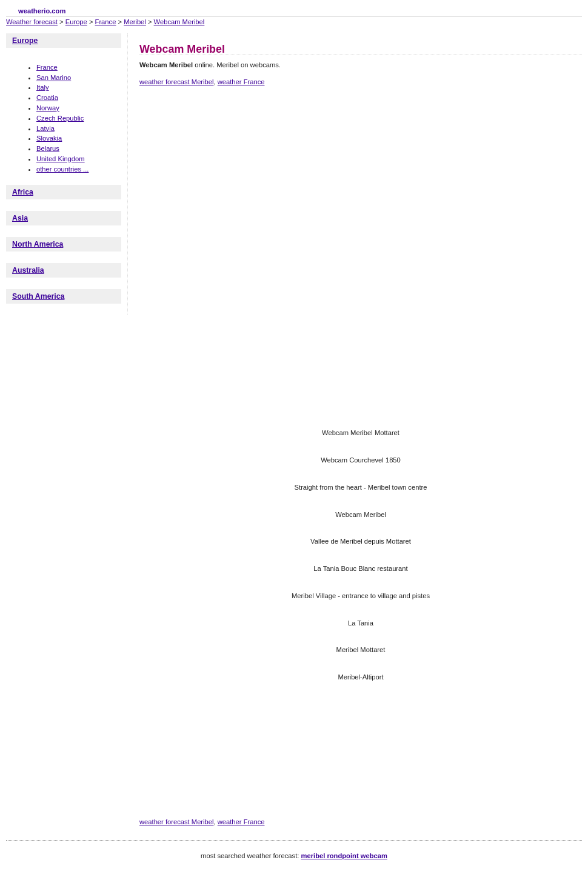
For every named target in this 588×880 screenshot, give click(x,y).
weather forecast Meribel (177, 82)
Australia (28, 270)
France (106, 22)
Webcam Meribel (179, 22)
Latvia (45, 128)
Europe (76, 22)
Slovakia (49, 138)
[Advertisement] (204, 172)
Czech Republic (60, 118)
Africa (23, 192)
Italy (43, 87)
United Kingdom (61, 159)
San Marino (54, 78)
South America (38, 296)
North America (38, 244)
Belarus (48, 148)
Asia (20, 218)
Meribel (135, 22)
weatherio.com (42, 11)
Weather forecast (32, 22)
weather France (241, 82)
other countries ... (62, 169)
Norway (48, 108)
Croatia (47, 98)
